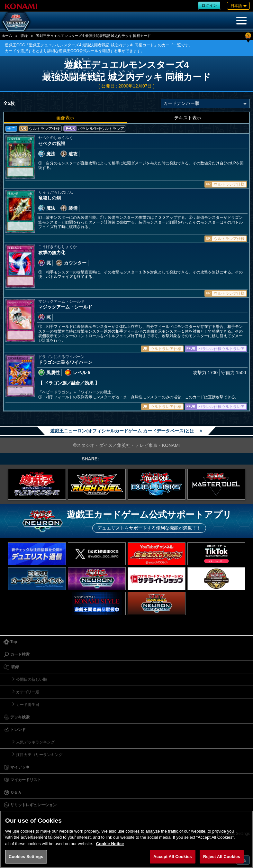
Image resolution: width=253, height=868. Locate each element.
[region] (126, 839)
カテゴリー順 (28, 692)
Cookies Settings (26, 857)
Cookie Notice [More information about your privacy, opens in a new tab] (110, 844)
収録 (24, 36)
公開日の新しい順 (32, 679)
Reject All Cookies (222, 857)
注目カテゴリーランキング (39, 755)
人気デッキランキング (35, 742)
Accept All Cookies (173, 857)
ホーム (7, 36)
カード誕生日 (28, 705)
